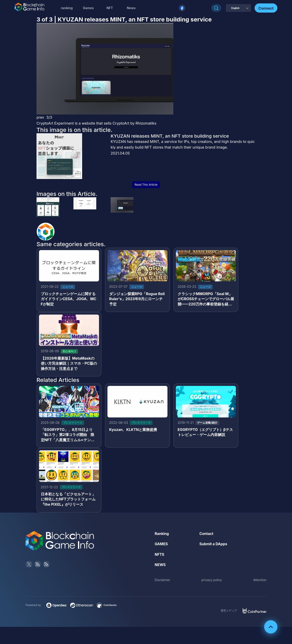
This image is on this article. (74, 130)
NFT (110, 8)
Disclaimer (163, 581)
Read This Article (146, 185)
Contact (206, 535)
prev (40, 117)
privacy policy (212, 581)
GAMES (161, 545)
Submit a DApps (214, 545)
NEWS (160, 566)
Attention (260, 581)
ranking (67, 8)
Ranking (162, 535)
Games (88, 8)
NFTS (160, 556)
